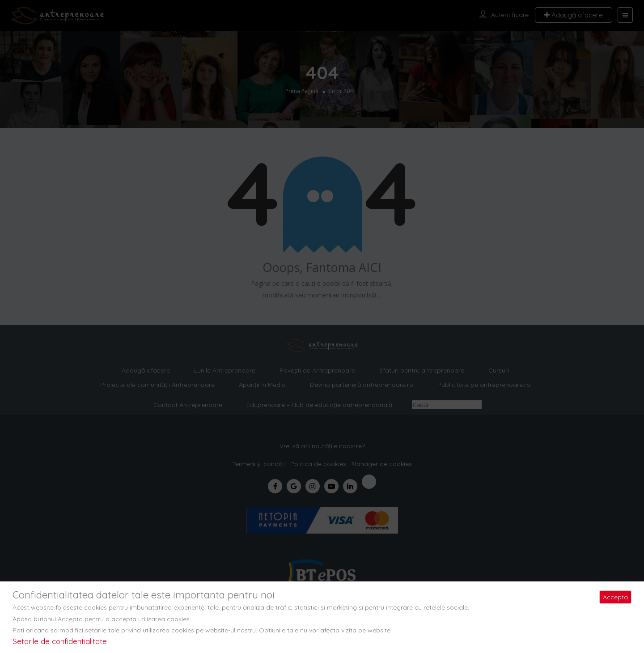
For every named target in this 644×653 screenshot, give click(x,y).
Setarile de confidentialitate (60, 641)
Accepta (615, 597)
